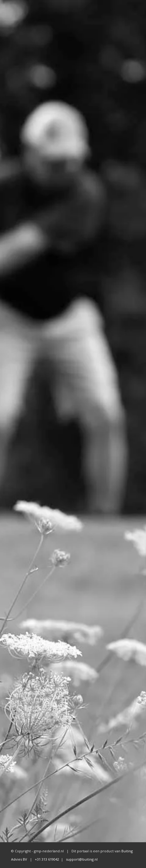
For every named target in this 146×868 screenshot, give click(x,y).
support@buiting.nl (82, 859)
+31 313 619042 (47, 859)
